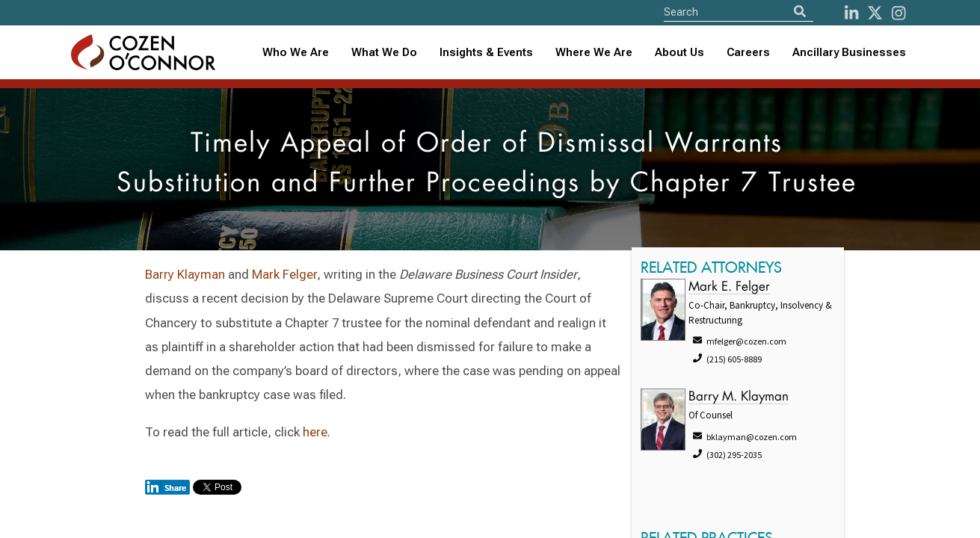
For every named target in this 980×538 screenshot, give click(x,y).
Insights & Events (486, 52)
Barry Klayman (185, 274)
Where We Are (594, 52)
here (315, 432)
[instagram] (899, 13)
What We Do (384, 52)
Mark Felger (284, 274)
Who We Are (296, 52)
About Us (679, 52)
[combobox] (486, 53)
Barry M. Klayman (739, 397)
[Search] (800, 12)
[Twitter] (875, 13)
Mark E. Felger (729, 287)
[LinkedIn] (851, 13)
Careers (748, 52)
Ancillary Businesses (849, 52)
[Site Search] (739, 12)
